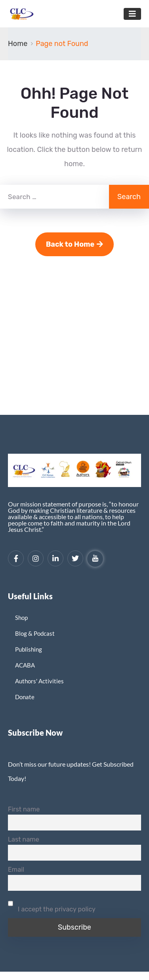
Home (18, 44)
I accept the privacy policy (52, 904)
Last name (24, 839)
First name (24, 809)
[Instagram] (36, 558)
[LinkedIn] (55, 558)
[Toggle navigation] (132, 14)
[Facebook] (16, 558)
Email (16, 870)
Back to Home (75, 244)
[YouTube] (95, 559)
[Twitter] (75, 558)
